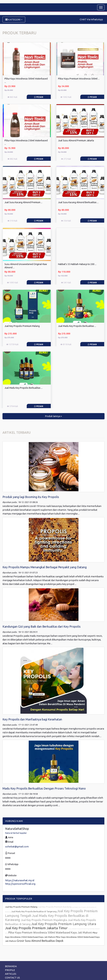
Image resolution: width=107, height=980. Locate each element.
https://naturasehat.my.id (20, 880)
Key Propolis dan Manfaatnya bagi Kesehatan (32, 719)
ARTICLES (11, 974)
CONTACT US (12, 978)
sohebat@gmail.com (17, 847)
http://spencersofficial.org (20, 884)
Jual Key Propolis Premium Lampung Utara (64, 924)
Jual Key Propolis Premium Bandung (55, 907)
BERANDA (11, 966)
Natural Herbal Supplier (16, 833)
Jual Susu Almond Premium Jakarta (76, 140)
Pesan (39, 97)
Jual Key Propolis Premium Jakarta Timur (37, 928)
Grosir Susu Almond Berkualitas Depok (40, 941)
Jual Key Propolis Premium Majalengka (44, 920)
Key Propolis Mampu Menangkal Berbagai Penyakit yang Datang (45, 567)
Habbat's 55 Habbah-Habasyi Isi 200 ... (77, 264)
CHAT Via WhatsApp (91, 19)
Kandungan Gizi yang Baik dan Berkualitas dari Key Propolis (41, 626)
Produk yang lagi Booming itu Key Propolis (31, 497)
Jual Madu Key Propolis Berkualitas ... (77, 326)
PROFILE (10, 970)
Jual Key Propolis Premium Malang (22, 326)
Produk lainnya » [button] (54, 416)
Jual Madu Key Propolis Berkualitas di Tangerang (34, 911)
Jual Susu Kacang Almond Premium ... (23, 202)
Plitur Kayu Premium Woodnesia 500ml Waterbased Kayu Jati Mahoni (50, 933)
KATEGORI (14, 20)
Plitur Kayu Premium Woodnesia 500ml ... (79, 79)
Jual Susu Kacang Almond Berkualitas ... (78, 202)
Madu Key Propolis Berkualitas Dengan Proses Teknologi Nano (44, 788)
